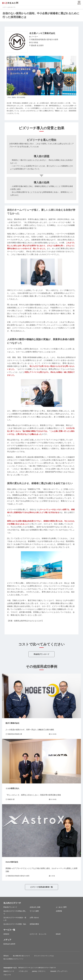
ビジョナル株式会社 (38, 968)
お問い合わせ (34, 918)
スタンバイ (7, 975)
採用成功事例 (34, 924)
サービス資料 (34, 911)
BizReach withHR (9, 944)
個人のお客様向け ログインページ (13, 959)
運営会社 (6, 956)
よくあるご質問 (61, 907)
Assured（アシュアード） (59, 971)
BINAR (58, 934)
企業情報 (59, 911)
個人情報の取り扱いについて (21, 956)
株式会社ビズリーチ (24, 968)
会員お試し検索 (35, 907)
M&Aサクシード (9, 971)
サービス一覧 (9, 930)
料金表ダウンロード (41, 654)
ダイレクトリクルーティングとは (44, 956)
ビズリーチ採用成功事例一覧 (41, 887)
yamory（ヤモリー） (39, 971)
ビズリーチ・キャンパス (38, 934)
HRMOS (6, 934)
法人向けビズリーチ (12, 903)
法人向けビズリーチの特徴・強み (15, 924)
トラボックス (23, 971)
